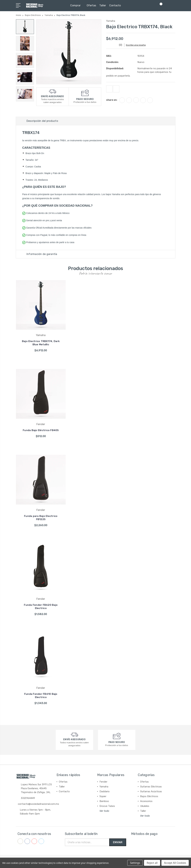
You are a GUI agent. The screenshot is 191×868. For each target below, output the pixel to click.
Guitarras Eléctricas (151, 788)
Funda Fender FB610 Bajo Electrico (41, 697)
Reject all (152, 863)
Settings (135, 863)
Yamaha (104, 788)
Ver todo (104, 812)
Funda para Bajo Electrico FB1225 (41, 519)
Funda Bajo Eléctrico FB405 (41, 431)
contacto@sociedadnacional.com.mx (38, 805)
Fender (103, 783)
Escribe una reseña (138, 45)
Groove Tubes (107, 807)
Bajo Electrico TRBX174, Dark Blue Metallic (41, 344)
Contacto (115, 5)
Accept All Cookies (175, 863)
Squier (103, 798)
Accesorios (146, 802)
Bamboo (104, 802)
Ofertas (91, 5)
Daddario (105, 793)
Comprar (77, 5)
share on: (112, 101)
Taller (103, 5)
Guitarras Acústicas (151, 793)
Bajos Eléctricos (149, 798)
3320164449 (28, 800)
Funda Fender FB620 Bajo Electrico (41, 608)
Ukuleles (145, 807)
